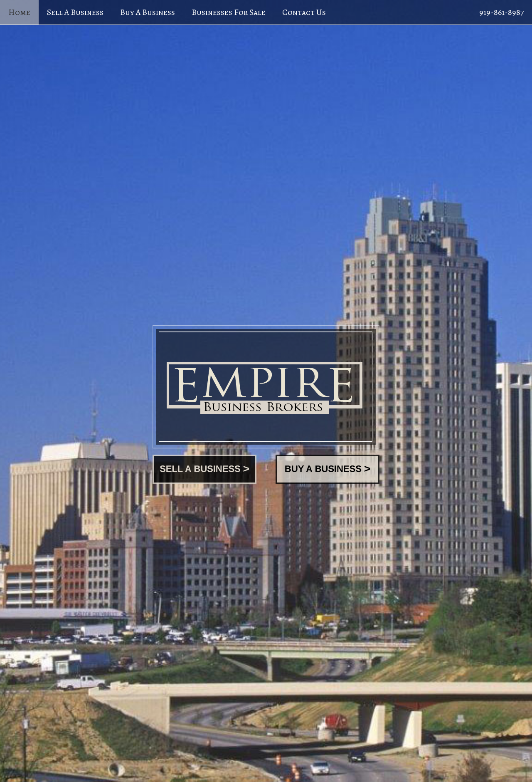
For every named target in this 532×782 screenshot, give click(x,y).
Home (19, 12)
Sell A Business (75, 12)
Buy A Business (148, 12)
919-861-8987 (501, 12)
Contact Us (304, 12)
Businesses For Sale (229, 12)
